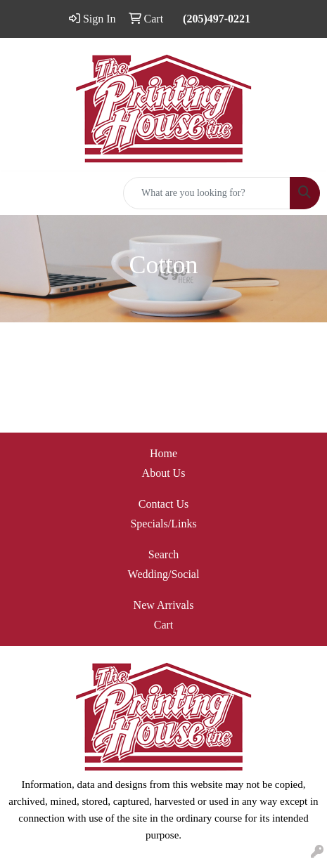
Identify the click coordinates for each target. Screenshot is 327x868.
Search (164, 554)
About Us (164, 473)
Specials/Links (163, 524)
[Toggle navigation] (22, 193)
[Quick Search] (207, 193)
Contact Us (164, 504)
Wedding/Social (164, 574)
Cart (164, 625)
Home (163, 453)
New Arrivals (164, 605)
